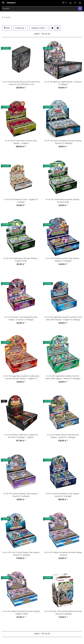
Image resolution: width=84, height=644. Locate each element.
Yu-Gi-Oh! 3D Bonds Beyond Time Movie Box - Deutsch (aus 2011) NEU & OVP (21, 83)
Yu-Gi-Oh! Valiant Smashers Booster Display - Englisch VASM (21, 613)
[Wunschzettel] (75, 3)
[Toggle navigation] (3, 2)
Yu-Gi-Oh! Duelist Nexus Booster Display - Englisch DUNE (21, 260)
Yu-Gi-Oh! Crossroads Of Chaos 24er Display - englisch (21, 142)
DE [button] (63, 3)
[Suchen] (40, 8)
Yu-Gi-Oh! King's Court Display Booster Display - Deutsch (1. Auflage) (21, 318)
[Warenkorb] (80, 3)
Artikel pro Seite (38, 28)
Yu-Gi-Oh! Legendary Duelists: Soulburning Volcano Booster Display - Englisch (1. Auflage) (21, 377)
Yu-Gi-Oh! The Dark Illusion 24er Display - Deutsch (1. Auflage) (63, 495)
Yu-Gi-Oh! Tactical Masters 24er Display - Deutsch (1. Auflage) (21, 495)
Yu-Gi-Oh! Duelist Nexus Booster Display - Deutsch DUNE (63, 201)
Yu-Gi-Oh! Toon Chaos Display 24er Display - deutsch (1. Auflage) (21, 554)
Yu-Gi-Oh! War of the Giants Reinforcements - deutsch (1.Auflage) (63, 613)
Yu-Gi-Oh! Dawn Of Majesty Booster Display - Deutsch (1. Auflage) (63, 142)
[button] (71, 3)
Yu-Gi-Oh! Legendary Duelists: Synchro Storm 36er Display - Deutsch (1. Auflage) (63, 377)
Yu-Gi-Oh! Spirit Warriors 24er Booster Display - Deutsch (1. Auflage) (63, 436)
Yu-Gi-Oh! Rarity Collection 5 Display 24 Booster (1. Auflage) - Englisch (21, 436)
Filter (7, 28)
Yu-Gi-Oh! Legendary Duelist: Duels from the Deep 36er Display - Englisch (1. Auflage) (63, 318)
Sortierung (20, 28)
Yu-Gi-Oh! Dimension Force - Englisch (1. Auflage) (21, 201)
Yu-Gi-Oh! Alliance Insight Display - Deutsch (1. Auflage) (63, 83)
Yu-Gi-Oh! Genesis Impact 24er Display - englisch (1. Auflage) (63, 260)
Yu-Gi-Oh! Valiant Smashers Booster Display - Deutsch (63, 554)
